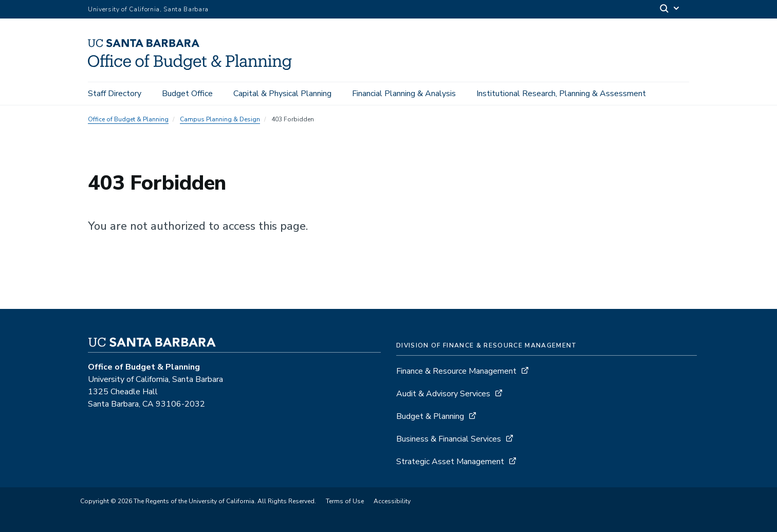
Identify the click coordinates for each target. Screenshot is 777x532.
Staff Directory (115, 94)
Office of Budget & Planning (128, 119)
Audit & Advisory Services (443, 394)
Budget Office (187, 94)
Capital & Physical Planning (282, 94)
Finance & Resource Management (456, 371)
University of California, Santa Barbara (148, 9)
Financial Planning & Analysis (404, 94)
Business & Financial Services (449, 439)
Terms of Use (345, 501)
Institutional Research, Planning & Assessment (561, 94)
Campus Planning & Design (220, 119)
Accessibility (392, 501)
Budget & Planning (430, 416)
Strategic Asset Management (450, 462)
